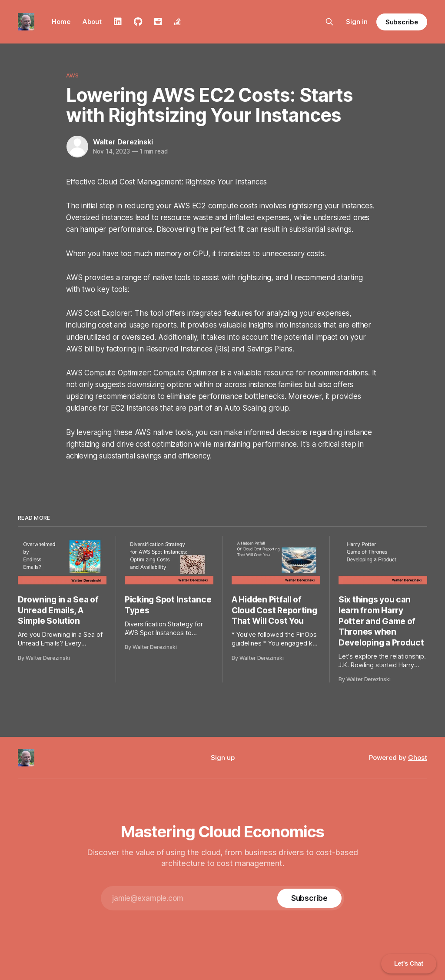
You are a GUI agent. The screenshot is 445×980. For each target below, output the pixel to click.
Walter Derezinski (123, 142)
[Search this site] (329, 22)
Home (61, 22)
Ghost (418, 758)
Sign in (357, 22)
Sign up (223, 758)
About (92, 22)
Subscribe (402, 22)
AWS (72, 75)
